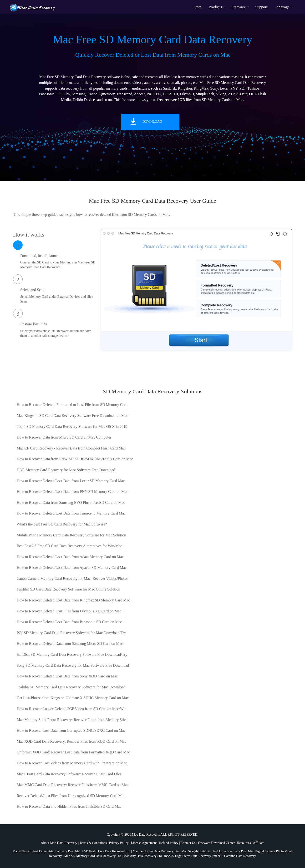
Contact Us (188, 843)
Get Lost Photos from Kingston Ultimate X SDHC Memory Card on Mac (73, 698)
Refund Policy (169, 843)
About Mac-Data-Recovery (59, 843)
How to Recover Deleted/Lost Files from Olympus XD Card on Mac (69, 611)
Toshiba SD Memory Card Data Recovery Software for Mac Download (71, 687)
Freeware (239, 7)
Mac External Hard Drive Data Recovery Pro (43, 851)
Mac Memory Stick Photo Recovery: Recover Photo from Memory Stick (72, 720)
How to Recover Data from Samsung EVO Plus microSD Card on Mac (71, 502)
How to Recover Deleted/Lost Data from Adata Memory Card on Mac (70, 557)
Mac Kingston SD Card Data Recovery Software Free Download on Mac (72, 416)
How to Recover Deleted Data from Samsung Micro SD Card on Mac (70, 643)
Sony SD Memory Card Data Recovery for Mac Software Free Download (73, 665)
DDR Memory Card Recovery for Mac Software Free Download (66, 470)
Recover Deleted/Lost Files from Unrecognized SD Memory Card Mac (71, 796)
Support (261, 7)
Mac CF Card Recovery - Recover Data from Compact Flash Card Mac (71, 448)
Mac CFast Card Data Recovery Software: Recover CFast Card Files (69, 774)
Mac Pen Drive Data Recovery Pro (156, 851)
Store (198, 7)
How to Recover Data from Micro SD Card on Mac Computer (64, 437)
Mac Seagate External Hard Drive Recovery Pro (213, 851)
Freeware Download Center (216, 843)
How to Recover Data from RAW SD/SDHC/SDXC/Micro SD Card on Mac (75, 459)
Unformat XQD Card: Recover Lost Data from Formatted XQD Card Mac (73, 752)
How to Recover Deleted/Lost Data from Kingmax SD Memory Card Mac (73, 600)
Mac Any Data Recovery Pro (143, 856)
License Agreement (144, 843)
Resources (244, 843)
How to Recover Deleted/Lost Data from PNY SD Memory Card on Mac (72, 492)
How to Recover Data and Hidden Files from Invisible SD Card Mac (69, 806)
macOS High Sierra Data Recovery (188, 856)
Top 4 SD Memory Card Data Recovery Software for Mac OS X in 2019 (72, 426)
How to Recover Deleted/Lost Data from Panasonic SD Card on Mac (69, 622)
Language (282, 7)
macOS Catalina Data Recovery (235, 856)
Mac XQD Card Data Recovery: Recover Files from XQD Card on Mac (71, 741)
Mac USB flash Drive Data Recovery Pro (103, 851)
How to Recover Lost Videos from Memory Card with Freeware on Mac (72, 763)
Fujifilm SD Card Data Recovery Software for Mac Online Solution (68, 589)
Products (215, 7)
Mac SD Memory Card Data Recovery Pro (93, 856)
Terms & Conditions (93, 843)
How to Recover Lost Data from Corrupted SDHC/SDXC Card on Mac (71, 730)
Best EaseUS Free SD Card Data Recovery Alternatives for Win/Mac (69, 546)
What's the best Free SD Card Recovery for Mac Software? (62, 524)
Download (152, 122)
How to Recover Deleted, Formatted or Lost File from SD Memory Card (72, 405)
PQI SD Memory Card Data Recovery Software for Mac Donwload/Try (71, 633)
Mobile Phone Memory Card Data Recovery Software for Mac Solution (71, 535)
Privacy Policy (119, 843)
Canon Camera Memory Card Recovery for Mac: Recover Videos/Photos (72, 578)
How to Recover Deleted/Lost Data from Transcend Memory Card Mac (71, 513)
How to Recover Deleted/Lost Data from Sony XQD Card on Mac (67, 676)
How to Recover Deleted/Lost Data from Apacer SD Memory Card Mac (72, 568)
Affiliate (259, 843)
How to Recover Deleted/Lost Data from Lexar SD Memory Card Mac (71, 481)
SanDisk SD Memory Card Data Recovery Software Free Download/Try (72, 654)
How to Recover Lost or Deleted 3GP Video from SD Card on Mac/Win (72, 709)
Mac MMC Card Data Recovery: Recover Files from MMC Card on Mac (73, 785)
